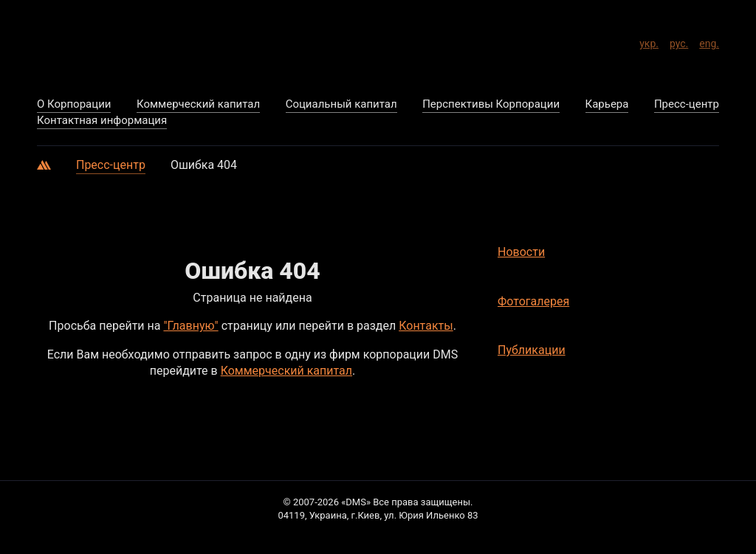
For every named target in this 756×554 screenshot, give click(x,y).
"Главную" (190, 326)
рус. (679, 41)
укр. (649, 41)
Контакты (426, 326)
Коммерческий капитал (286, 371)
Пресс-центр (111, 165)
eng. (709, 41)
